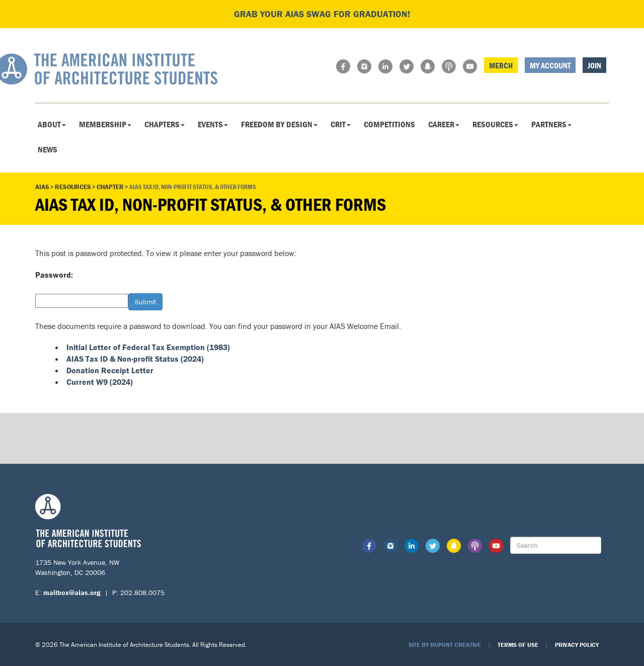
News (48, 149)
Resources (495, 124)
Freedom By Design (279, 124)
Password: (54, 275)
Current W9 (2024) (100, 382)
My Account (550, 65)
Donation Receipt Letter (110, 370)
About (52, 124)
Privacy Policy (577, 645)
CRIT (341, 124)
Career (444, 124)
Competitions (389, 124)
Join (594, 65)
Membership (105, 124)
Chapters (165, 124)
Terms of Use (518, 645)
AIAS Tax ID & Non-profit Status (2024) (135, 359)
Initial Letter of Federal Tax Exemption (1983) (148, 347)
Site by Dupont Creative (445, 645)
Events (213, 124)
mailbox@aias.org (72, 593)
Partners (551, 124)
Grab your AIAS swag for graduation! (322, 14)
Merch (501, 65)
